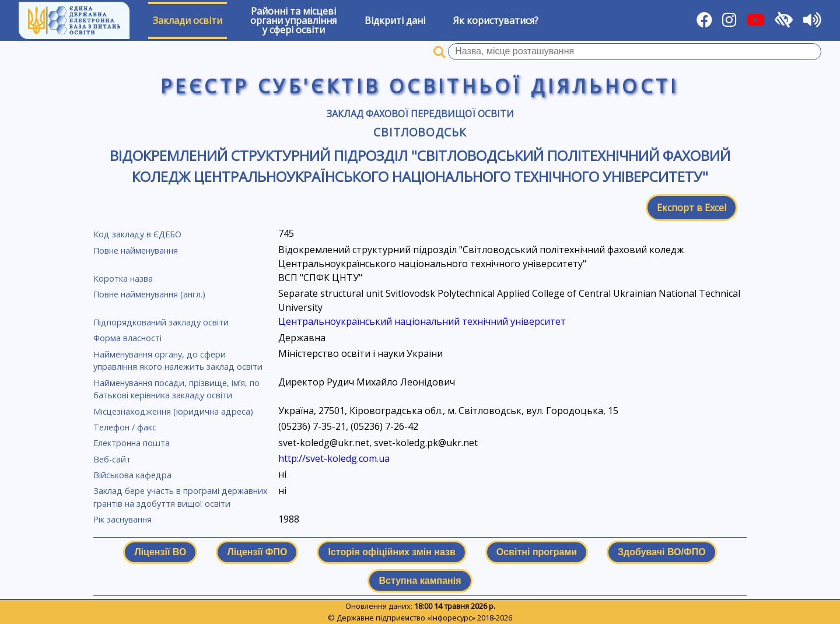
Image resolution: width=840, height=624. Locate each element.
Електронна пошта (132, 443)
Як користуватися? (496, 20)
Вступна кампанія (420, 581)
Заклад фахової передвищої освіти (420, 114)
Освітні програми (537, 552)
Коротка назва (123, 278)
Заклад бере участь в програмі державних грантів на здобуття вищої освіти (181, 497)
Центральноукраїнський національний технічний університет (422, 321)
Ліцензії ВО (160, 552)
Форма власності (127, 338)
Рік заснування (123, 519)
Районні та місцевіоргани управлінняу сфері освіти (293, 20)
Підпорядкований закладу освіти (161, 322)
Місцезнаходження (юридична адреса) (173, 411)
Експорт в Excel (692, 208)
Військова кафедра (132, 475)
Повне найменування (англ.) (149, 294)
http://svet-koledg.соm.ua (334, 458)
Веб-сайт (112, 459)
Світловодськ (420, 132)
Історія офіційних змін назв (391, 552)
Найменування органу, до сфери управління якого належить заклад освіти (178, 361)
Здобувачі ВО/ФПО (661, 552)
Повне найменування (136, 250)
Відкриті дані (395, 20)
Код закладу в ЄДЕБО (137, 234)
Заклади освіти (188, 20)
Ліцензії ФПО (257, 552)
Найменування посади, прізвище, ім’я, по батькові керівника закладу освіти (176, 389)
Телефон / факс (125, 427)
